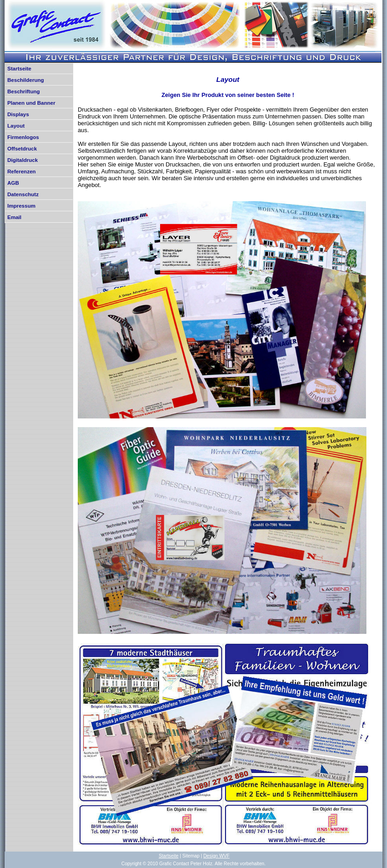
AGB (13, 183)
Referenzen (21, 171)
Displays (18, 114)
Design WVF (216, 856)
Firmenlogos (23, 137)
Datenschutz (23, 194)
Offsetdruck (22, 149)
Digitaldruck (23, 160)
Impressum (21, 206)
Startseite (19, 69)
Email (14, 217)
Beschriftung (24, 91)
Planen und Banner (31, 103)
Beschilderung (26, 80)
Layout (16, 126)
